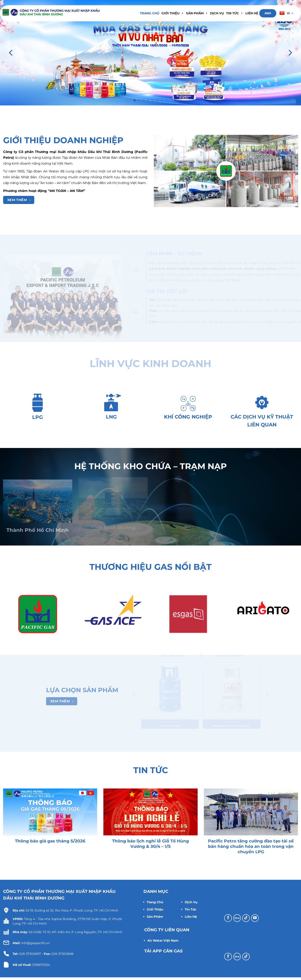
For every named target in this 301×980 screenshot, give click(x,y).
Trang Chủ (155, 902)
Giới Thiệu (155, 909)
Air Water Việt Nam (163, 940)
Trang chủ (150, 13)
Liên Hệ (191, 917)
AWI (268, 13)
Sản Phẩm (197, 13)
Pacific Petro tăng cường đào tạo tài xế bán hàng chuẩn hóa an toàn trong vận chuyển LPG (251, 846)
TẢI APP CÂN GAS (163, 951)
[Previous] (11, 53)
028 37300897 (30, 954)
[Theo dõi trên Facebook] (228, 918)
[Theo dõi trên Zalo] (237, 918)
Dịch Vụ (217, 13)
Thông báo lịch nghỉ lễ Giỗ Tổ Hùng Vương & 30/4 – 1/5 (150, 844)
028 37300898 (62, 954)
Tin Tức (191, 909)
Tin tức (235, 13)
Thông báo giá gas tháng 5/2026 (50, 841)
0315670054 (41, 965)
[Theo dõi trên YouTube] (255, 918)
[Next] (290, 53)
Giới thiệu (173, 13)
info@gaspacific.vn (31, 943)
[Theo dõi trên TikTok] (246, 918)
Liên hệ (252, 13)
